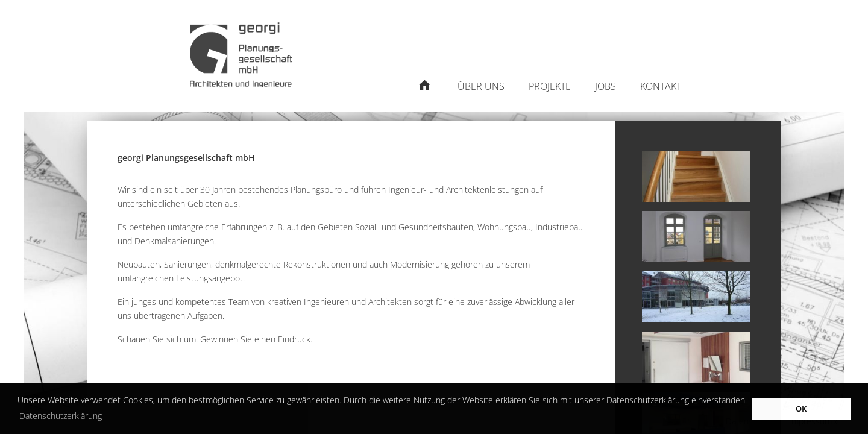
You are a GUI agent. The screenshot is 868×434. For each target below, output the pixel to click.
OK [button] (801, 409)
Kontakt (661, 86)
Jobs (605, 86)
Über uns (481, 86)
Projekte (550, 86)
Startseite (425, 93)
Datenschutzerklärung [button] (61, 416)
